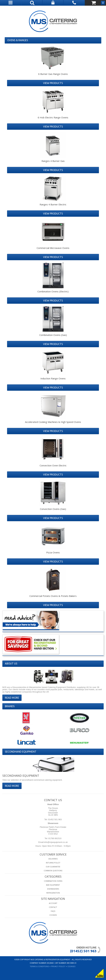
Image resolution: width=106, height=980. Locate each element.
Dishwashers (53, 889)
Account (53, 903)
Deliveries (53, 859)
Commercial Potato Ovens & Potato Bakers (53, 596)
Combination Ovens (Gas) (53, 335)
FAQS (53, 911)
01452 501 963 (55, 819)
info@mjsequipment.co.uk (56, 842)
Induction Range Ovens (53, 378)
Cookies (53, 915)
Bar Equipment (53, 885)
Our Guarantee (53, 867)
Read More (12, 698)
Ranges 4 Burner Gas (53, 161)
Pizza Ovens (53, 552)
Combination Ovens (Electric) (53, 291)
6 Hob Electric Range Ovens (53, 117)
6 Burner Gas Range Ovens (53, 74)
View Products (53, 83)
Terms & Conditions (39, 966)
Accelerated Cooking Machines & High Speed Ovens (53, 422)
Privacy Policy (58, 966)
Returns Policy (53, 863)
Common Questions (53, 871)
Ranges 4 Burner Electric (53, 204)
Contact (53, 907)
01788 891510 (55, 838)
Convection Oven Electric (53, 465)
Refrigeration (53, 893)
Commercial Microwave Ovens (53, 248)
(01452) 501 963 (83, 951)
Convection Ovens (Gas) (53, 509)
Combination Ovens (53, 881)
